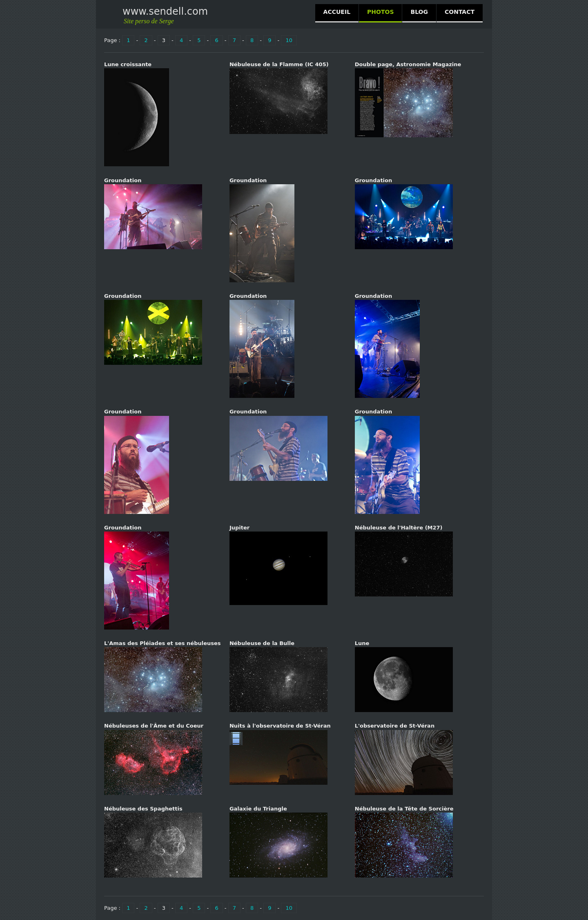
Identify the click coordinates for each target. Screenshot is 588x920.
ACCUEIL (337, 12)
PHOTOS (380, 12)
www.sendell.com (165, 11)
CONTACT (460, 12)
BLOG (419, 12)
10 (289, 40)
